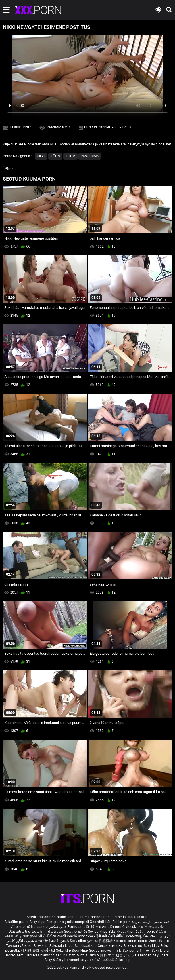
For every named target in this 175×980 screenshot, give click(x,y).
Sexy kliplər (161, 951)
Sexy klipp (80, 951)
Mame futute (159, 941)
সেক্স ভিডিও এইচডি (151, 927)
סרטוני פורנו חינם (85, 955)
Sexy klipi (41, 946)
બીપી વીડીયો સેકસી (52, 936)
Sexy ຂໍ (50, 960)
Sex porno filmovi (137, 951)
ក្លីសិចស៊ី (93, 941)
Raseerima (90, 156)
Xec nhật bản (101, 922)
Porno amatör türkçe (84, 927)
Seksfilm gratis (17, 922)
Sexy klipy (152, 946)
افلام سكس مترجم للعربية (151, 922)
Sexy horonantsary (72, 960)
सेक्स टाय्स (150, 936)
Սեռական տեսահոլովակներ (36, 932)
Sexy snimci (134, 946)
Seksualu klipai (62, 946)
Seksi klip (64, 951)
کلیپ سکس (58, 927)
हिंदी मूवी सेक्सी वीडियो (110, 936)
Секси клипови (111, 946)
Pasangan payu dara (152, 955)
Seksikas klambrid (41, 955)
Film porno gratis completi (68, 922)
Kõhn (55, 156)
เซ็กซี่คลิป (48, 951)
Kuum (70, 156)
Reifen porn (122, 922)
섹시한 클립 (30, 951)
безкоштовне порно (130, 941)
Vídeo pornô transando (29, 927)
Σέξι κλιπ (64, 955)
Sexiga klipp (98, 932)
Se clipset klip (86, 946)
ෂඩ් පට (109, 960)
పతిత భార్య (134, 936)
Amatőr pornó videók (119, 927)
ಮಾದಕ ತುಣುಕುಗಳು (81, 936)
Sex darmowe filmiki (106, 951)
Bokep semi (15, 955)
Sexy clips (38, 922)
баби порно (145, 932)
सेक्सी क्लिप (95, 960)
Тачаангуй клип (20, 946)
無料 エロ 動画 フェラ (117, 955)
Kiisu (41, 156)
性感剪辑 (106, 941)
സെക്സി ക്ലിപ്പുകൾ (52, 941)
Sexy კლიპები (76, 932)
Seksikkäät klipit (122, 932)
